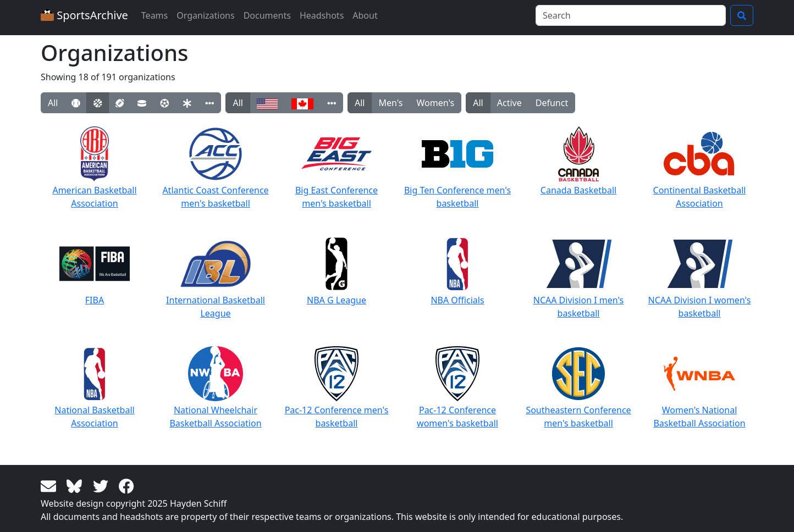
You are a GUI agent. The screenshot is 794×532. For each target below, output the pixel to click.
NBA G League (337, 271)
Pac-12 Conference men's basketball (337, 388)
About (365, 15)
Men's (390, 103)
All (53, 103)
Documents (267, 15)
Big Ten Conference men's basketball (457, 168)
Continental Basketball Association (700, 168)
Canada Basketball (578, 161)
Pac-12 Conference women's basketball (457, 388)
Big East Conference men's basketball (337, 168)
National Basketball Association (94, 388)
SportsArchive (84, 15)
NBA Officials (457, 271)
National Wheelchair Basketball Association (215, 388)
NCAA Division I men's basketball (579, 278)
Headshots (322, 15)
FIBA (95, 271)
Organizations (205, 15)
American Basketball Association (94, 168)
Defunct (552, 103)
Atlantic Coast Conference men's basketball (215, 168)
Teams (155, 15)
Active (509, 103)
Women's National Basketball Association (699, 388)
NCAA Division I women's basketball (700, 278)
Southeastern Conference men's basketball (578, 388)
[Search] (631, 15)
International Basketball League (216, 278)
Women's (436, 103)
